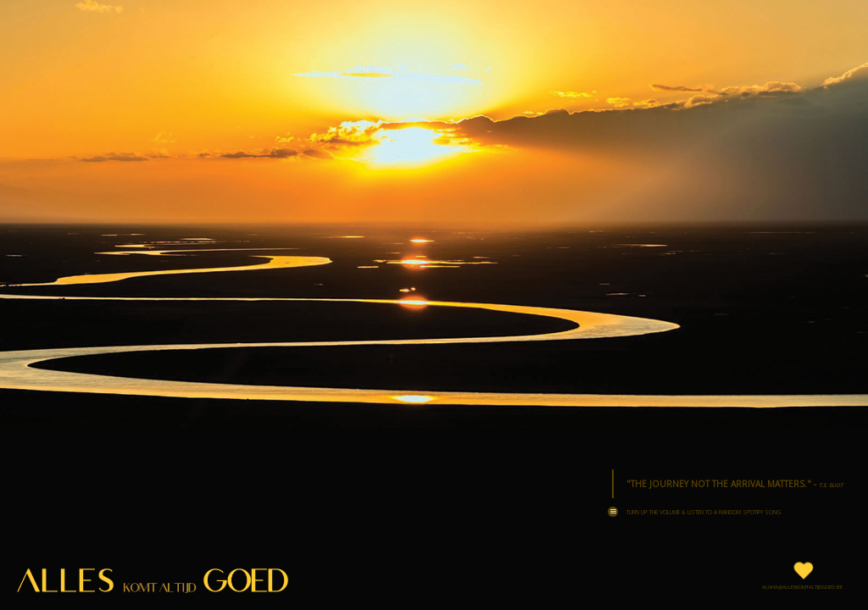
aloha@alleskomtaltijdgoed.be (802, 587)
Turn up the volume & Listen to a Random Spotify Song (694, 512)
